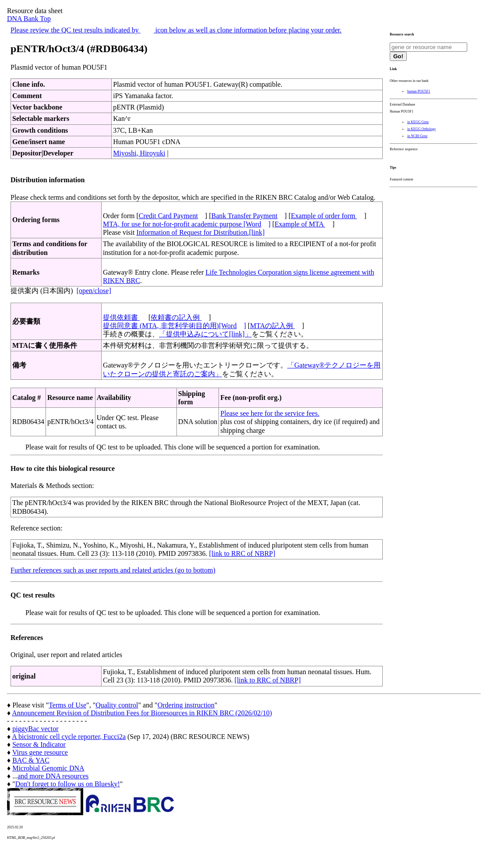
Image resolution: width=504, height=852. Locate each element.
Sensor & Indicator (39, 744)
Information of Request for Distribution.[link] (200, 232)
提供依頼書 (121, 317)
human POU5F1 (419, 91)
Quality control (117, 705)
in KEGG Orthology (421, 129)
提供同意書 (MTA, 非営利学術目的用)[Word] (174, 326)
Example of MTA (300, 224)
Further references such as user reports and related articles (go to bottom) (113, 570)
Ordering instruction (186, 705)
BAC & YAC (31, 760)
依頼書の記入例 (176, 317)
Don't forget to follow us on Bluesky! (68, 784)
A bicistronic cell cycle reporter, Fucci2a (69, 737)
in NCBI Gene (417, 136)
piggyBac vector (35, 729)
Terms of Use (67, 705)
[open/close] (94, 291)
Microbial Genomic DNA (48, 768)
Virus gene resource (40, 752)
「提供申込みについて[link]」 (205, 334)
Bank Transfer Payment (245, 216)
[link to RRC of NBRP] (242, 553)
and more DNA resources (53, 776)
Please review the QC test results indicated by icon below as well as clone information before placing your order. (176, 30)
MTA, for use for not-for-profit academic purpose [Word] (187, 224)
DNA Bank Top (29, 19)
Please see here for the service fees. (270, 413)
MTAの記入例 (272, 326)
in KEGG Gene (418, 122)
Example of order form (324, 216)
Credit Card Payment (168, 216)
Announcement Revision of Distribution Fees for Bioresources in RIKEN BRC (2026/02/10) (142, 713)
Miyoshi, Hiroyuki (139, 153)
